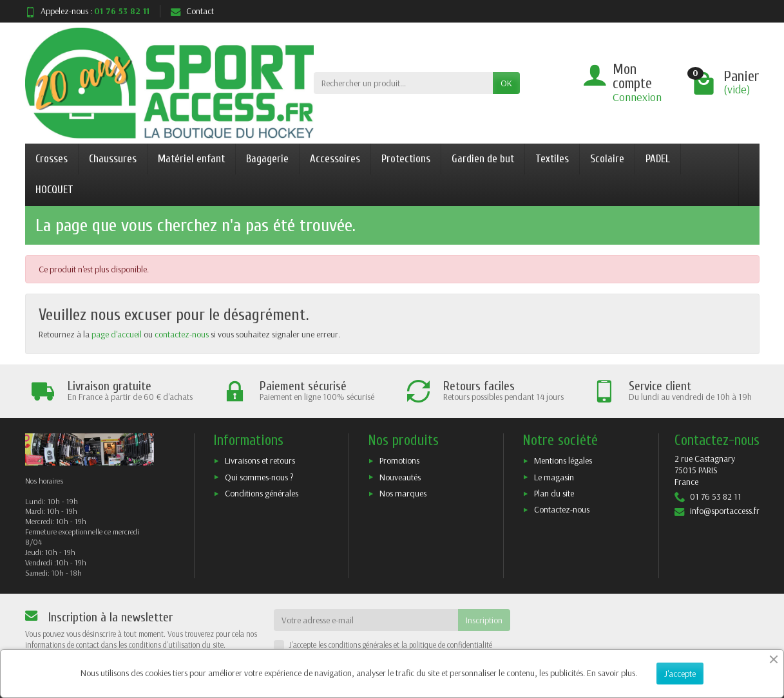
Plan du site (554, 493)
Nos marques (403, 493)
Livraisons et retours (260, 460)
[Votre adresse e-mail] (366, 620)
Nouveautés (400, 477)
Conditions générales (262, 493)
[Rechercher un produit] (403, 83)
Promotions (399, 460)
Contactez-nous (562, 509)
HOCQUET (54, 190)
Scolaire (607, 159)
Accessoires (335, 159)
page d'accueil (117, 334)
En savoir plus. (612, 673)
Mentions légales (563, 460)
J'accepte (680, 674)
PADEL (658, 159)
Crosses (52, 159)
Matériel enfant (191, 159)
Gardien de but (483, 159)
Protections (406, 159)
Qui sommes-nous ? (259, 477)
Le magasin (554, 477)
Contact (192, 11)
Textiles (552, 159)
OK (506, 83)
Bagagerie (267, 159)
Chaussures (113, 159)
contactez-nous (182, 334)
